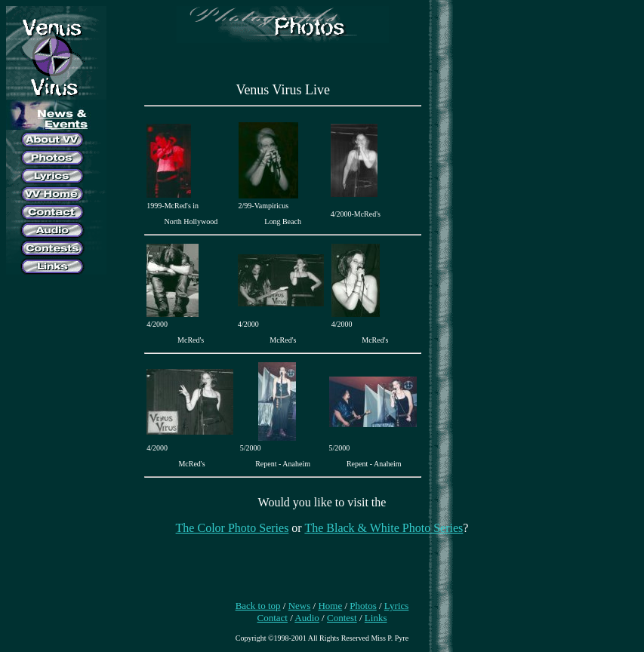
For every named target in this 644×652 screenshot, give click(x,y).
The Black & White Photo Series (384, 528)
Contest (342, 618)
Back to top (258, 606)
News (300, 606)
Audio (307, 618)
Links (376, 618)
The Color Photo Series (233, 528)
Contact (273, 618)
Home (330, 606)
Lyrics (397, 606)
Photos (363, 606)
